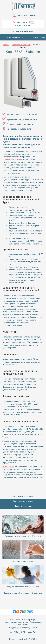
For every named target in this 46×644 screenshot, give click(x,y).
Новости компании (23, 506)
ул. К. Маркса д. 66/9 (23, 25)
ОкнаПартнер (8, 467)
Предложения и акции (23, 501)
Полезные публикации (23, 496)
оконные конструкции (12, 159)
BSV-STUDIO (32, 639)
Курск (31, 22)
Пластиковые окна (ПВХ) (14, 37)
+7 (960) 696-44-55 (23, 32)
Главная (6, 45)
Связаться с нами (26, 15)
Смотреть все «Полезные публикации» (23, 593)
